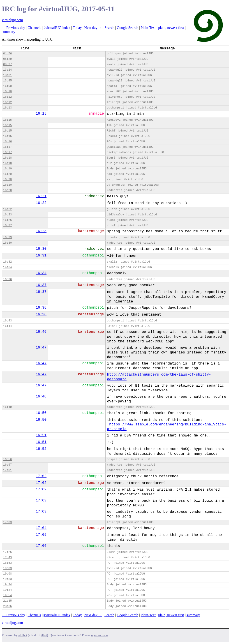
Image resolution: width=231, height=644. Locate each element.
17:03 (41, 501)
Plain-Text (148, 28)
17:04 (41, 528)
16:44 (7, 326)
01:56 (7, 54)
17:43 (7, 557)
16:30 (7, 243)
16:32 (7, 262)
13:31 (7, 75)
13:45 (7, 81)
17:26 (7, 552)
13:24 (7, 70)
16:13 (7, 108)
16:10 (7, 91)
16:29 (7, 237)
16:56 (7, 459)
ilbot (44, 635)
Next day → (93, 28)
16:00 (7, 86)
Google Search (128, 28)
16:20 (7, 174)
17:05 (41, 535)
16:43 (7, 321)
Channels (34, 28)
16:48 (41, 397)
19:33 (7, 579)
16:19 (7, 169)
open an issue (99, 635)
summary (9, 32)
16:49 (7, 407)
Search (109, 28)
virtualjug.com (12, 20)
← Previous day (13, 28)
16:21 (41, 196)
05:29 (7, 59)
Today (77, 28)
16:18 (7, 158)
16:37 (41, 285)
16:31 (41, 256)
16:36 (7, 279)
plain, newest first (171, 28)
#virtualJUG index (57, 28)
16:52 (41, 449)
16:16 (7, 136)
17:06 (41, 546)
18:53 (7, 563)
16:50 (41, 413)
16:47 (41, 348)
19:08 (7, 574)
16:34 (7, 267)
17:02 (41, 476)
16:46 (41, 332)
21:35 (7, 601)
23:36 (7, 606)
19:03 (7, 568)
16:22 (41, 203)
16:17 (7, 147)
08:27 (7, 64)
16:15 (41, 114)
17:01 (7, 470)
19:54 (7, 595)
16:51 (41, 435)
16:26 (7, 220)
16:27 (7, 225)
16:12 (7, 97)
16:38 (41, 308)
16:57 (7, 465)
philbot (23, 635)
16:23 (7, 215)
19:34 (7, 585)
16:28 (41, 231)
